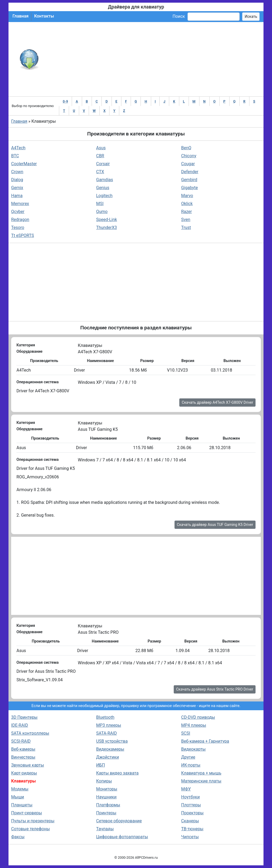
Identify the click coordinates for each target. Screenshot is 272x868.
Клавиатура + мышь (201, 773)
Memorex (20, 204)
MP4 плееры (194, 725)
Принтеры (106, 813)
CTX (100, 172)
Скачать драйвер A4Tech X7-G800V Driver (217, 402)
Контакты (44, 16)
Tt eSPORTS (23, 235)
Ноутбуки (190, 797)
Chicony (189, 156)
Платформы (108, 805)
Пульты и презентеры (33, 821)
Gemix (17, 188)
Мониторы (107, 789)
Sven (186, 220)
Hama (17, 196)
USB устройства (112, 741)
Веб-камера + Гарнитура (205, 741)
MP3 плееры (109, 725)
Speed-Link (107, 220)
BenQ (186, 148)
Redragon (20, 220)
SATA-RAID (107, 733)
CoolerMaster (24, 164)
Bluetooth (105, 717)
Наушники (106, 797)
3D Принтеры (24, 717)
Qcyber (18, 212)
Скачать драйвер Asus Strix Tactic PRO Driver (215, 689)
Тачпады (105, 829)
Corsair (103, 164)
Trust (186, 227)
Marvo (187, 196)
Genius (103, 188)
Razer (186, 212)
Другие (188, 757)
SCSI (186, 733)
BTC (15, 156)
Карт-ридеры (24, 773)
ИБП (101, 765)
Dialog (17, 180)
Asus (101, 148)
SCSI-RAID (21, 741)
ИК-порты (191, 765)
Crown (17, 172)
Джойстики (108, 757)
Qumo (102, 212)
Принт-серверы (27, 813)
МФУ (186, 789)
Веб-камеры (23, 749)
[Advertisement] (153, 59)
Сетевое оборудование (119, 821)
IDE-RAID (20, 725)
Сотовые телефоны (31, 829)
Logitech (104, 196)
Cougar (188, 164)
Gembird (189, 180)
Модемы (20, 789)
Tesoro (18, 227)
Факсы (18, 837)
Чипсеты (190, 837)
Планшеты (22, 805)
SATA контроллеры (30, 733)
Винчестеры (23, 757)
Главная (20, 16)
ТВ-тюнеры (192, 829)
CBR (100, 156)
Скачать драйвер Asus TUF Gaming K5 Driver (215, 525)
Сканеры (190, 821)
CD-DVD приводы (198, 717)
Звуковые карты (28, 765)
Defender (190, 172)
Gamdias (105, 180)
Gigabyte (190, 188)
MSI (100, 204)
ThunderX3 (107, 227)
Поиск (179, 16)
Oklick (187, 204)
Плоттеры (191, 805)
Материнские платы (201, 781)
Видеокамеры (110, 749)
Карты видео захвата (117, 773)
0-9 (65, 101)
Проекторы (192, 813)
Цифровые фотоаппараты (122, 837)
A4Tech (18, 148)
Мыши (18, 797)
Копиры (104, 781)
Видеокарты (193, 749)
